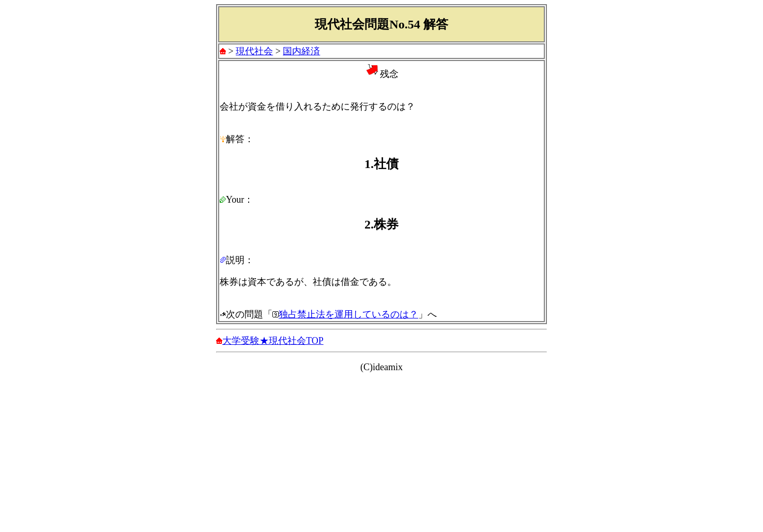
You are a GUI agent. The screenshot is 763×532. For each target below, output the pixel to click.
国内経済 (301, 51)
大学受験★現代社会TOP (273, 341)
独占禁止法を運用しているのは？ (348, 314)
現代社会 (254, 51)
